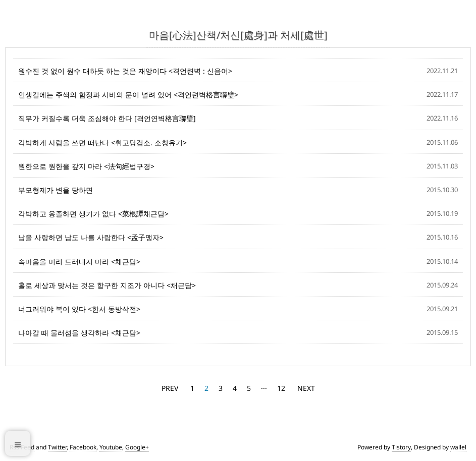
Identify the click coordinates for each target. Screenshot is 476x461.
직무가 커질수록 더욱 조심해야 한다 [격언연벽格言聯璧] (107, 118)
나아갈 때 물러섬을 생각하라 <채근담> (79, 333)
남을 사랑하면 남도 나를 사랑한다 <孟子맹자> (91, 237)
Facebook (83, 447)
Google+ (137, 447)
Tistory (401, 447)
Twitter (57, 447)
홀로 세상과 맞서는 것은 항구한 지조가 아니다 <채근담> (107, 285)
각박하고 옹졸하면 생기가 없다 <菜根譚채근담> (93, 214)
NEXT (306, 388)
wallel (458, 447)
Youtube (111, 447)
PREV (170, 388)
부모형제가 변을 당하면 (56, 190)
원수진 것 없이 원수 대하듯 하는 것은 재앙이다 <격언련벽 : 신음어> (125, 71)
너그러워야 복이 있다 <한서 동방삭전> (79, 309)
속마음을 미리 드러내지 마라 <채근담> (79, 262)
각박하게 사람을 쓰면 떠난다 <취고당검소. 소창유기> (102, 142)
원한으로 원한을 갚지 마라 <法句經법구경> (86, 166)
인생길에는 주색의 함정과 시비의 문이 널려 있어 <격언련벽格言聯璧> (128, 95)
